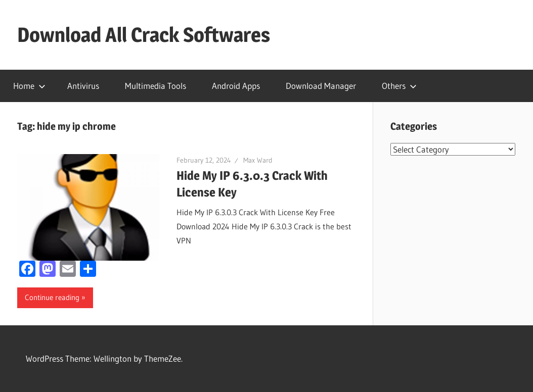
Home (29, 86)
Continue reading (52, 297)
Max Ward (258, 160)
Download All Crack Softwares (144, 35)
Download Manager (321, 86)
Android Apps (236, 86)
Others (399, 86)
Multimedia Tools (156, 86)
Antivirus (83, 86)
